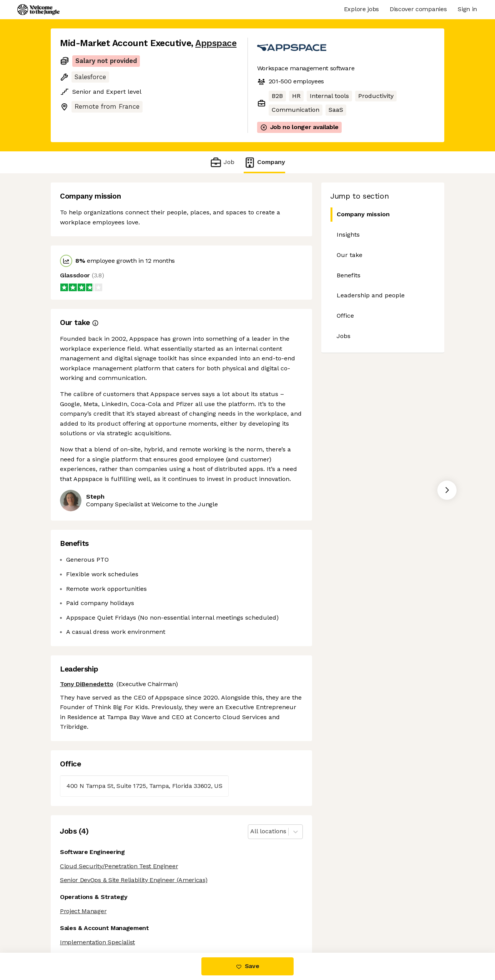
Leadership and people (371, 295)
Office (345, 316)
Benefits (349, 275)
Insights (348, 235)
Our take (350, 255)
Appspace (216, 43)
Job (222, 162)
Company (264, 162)
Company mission (360, 215)
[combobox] (251, 832)
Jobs (344, 336)
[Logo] (38, 10)
